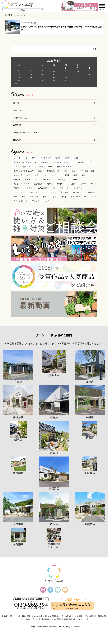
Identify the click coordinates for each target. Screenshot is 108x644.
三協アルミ (18, 188)
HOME (5, 616)
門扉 (15, 197)
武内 (29, 175)
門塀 (67, 175)
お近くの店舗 (65, 616)
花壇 (83, 175)
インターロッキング (21, 184)
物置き (64, 197)
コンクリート (32, 193)
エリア (93, 184)
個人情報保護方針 (69, 619)
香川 (37, 180)
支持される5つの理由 (40, 616)
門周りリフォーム (46, 167)
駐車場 (50, 184)
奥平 (34, 158)
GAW (67, 158)
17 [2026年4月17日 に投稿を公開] (78, 74)
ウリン (93, 197)
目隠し (38, 175)
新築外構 (17, 125)
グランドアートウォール (62, 162)
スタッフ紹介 (25, 619)
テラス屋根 (34, 197)
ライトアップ (46, 158)
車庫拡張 (91, 193)
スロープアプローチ (53, 175)
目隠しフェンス (28, 167)
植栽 (74, 171)
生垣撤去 (44, 162)
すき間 (54, 197)
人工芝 (91, 162)
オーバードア (47, 193)
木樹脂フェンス (53, 171)
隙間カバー (62, 184)
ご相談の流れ (25, 616)
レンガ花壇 (18, 175)
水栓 (23, 197)
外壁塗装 (17, 180)
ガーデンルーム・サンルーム (26, 132)
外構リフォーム (20, 118)
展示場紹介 (38, 184)
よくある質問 (55, 619)
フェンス (36, 201)
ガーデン (17, 110)
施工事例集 (54, 616)
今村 (65, 171)
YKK (15, 167)
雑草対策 (47, 180)
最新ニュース (14, 616)
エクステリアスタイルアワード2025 (28, 171)
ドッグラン (75, 197)
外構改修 (80, 162)
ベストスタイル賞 (87, 171)
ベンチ (46, 201)
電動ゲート (64, 188)
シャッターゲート (20, 158)
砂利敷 (28, 180)
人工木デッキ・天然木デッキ (25, 162)
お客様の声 (101, 616)
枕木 (53, 188)
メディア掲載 (77, 616)
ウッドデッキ (79, 188)
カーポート (18, 193)
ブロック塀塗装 (61, 180)
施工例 (16, 103)
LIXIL (76, 158)
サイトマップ (82, 619)
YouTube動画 (42, 188)
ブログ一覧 (36, 619)
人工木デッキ (62, 193)
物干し (58, 158)
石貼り (73, 184)
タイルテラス (78, 193)
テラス (29, 188)
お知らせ (17, 140)
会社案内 (45, 619)
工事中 (83, 184)
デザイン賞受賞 (89, 616)
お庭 (45, 197)
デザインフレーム (20, 201)
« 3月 (15, 84)
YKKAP (75, 180)
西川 (75, 175)
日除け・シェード (64, 167)
